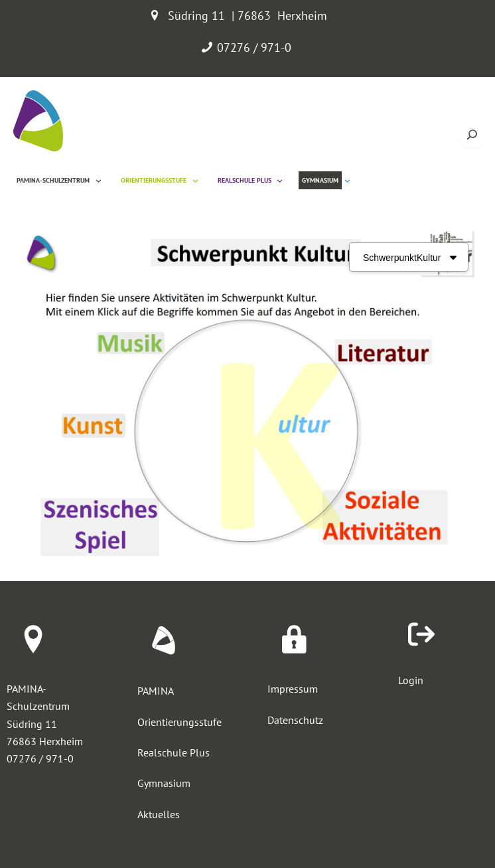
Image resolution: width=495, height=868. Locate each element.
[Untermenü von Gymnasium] (347, 180)
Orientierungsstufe (179, 721)
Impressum (293, 689)
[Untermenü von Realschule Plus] (280, 180)
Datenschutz (295, 719)
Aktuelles (159, 812)
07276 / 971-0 (254, 47)
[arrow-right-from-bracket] (421, 634)
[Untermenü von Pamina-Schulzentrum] (99, 180)
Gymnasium (164, 782)
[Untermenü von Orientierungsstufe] (195, 180)
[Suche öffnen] (472, 134)
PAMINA (156, 691)
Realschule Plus (174, 752)
